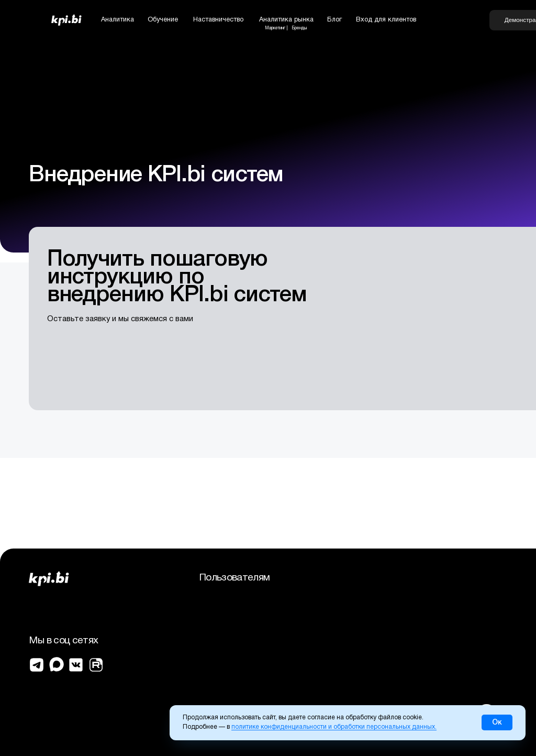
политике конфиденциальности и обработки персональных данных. (334, 727)
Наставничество (218, 20)
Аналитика (118, 20)
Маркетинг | (276, 28)
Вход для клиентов (386, 20)
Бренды (299, 28)
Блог (334, 20)
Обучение (163, 20)
